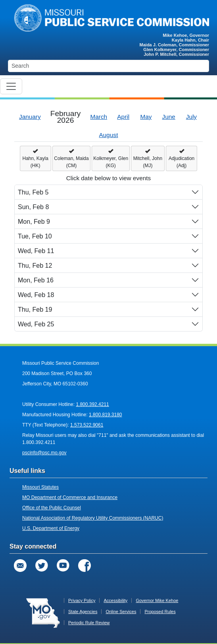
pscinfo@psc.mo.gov (44, 453)
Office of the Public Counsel (52, 508)
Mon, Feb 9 (34, 222)
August (109, 135)
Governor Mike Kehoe (157, 600)
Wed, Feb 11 (36, 251)
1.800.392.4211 (92, 404)
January (30, 117)
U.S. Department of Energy (51, 528)
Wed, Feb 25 (36, 324)
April (123, 117)
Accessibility (115, 600)
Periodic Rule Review (89, 623)
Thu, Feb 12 (35, 266)
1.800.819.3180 (105, 415)
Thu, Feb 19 (35, 310)
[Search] (108, 66)
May (146, 117)
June (169, 117)
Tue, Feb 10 (35, 236)
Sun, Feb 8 (33, 207)
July (191, 117)
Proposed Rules (160, 612)
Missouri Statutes (40, 487)
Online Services (121, 612)
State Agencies (83, 612)
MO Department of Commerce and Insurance (70, 497)
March (99, 117)
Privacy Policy (82, 600)
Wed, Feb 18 (36, 295)
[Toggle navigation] (11, 86)
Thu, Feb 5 (33, 192)
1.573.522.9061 (87, 425)
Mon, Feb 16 (36, 280)
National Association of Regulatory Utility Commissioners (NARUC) (93, 518)
